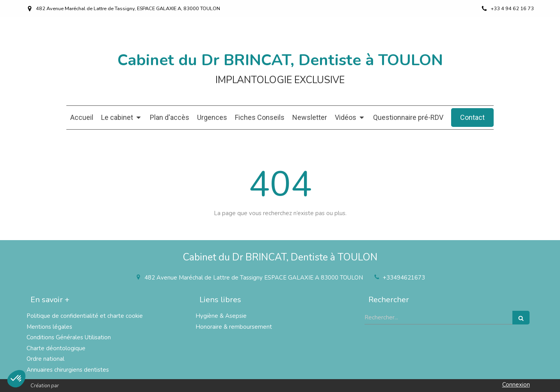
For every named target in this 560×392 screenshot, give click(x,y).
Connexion (516, 385)
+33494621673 (404, 278)
